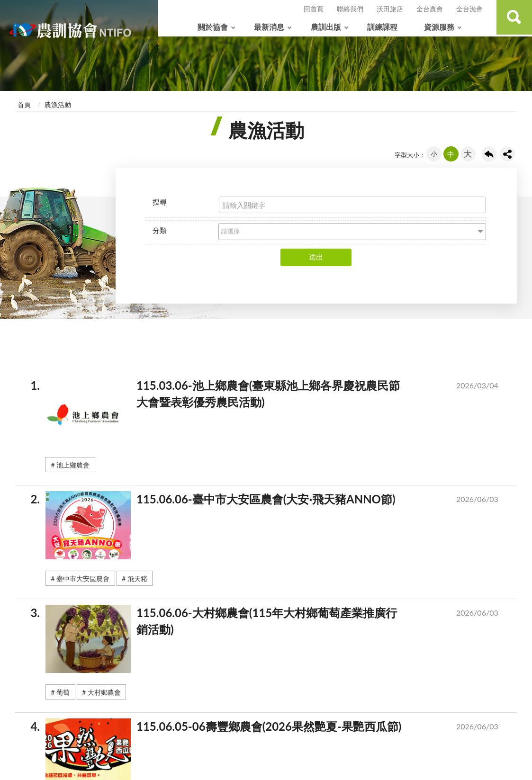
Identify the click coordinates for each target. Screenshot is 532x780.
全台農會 (430, 9)
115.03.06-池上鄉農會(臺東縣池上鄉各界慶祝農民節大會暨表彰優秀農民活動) (277, 396)
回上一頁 (489, 154)
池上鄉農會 (73, 465)
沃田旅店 (390, 9)
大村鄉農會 (104, 692)
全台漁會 (469, 9)
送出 (316, 257)
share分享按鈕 (507, 154)
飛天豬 (137, 578)
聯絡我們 (350, 9)
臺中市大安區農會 (83, 578)
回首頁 (314, 9)
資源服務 (439, 27)
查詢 (513, 18)
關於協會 (213, 27)
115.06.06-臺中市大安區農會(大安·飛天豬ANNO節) (277, 501)
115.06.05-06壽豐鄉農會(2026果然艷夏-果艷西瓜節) (277, 728)
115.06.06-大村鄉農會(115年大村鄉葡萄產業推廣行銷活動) (277, 623)
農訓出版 (326, 27)
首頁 (24, 104)
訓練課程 (382, 27)
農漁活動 (58, 104)
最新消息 (269, 27)
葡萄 (63, 692)
